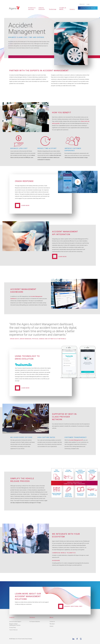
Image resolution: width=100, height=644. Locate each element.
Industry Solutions (42, 9)
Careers (72, 9)
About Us (82, 4)
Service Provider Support (15, 622)
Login (88, 4)
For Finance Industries (35, 622)
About (52, 617)
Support (12, 617)
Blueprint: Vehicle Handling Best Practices (15, 625)
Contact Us (52, 622)
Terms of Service (13, 630)
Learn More (25, 205)
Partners (32, 617)
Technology (53, 9)
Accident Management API (76, 440)
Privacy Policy (13, 628)
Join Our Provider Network (88, 8)
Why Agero (52, 624)
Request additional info (73, 606)
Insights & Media (63, 9)
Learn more (25, 388)
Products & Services (32, 9)
